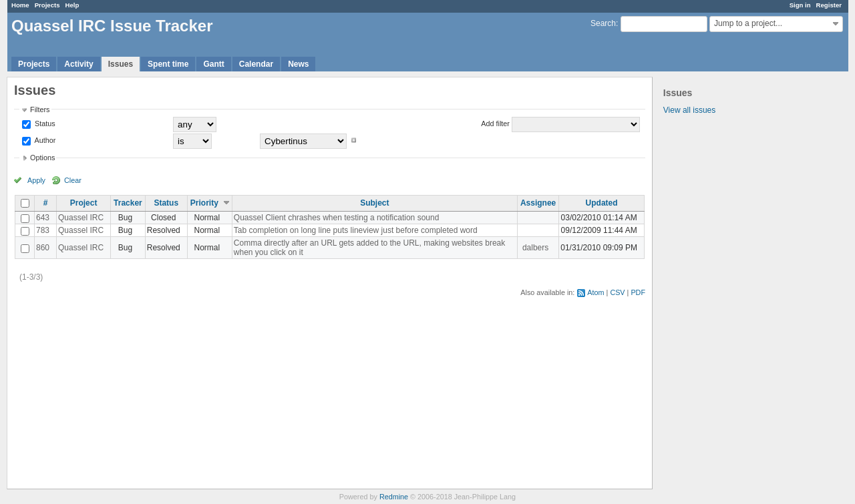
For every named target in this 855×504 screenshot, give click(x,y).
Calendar (256, 64)
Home (20, 5)
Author (44, 140)
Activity (78, 64)
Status (44, 123)
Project (84, 203)
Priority (204, 203)
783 (43, 230)
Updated (602, 203)
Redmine (394, 497)
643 (43, 218)
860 (43, 248)
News (298, 64)
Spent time (168, 64)
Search (603, 23)
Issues (121, 64)
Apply (36, 180)
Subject (374, 203)
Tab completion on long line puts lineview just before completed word (356, 230)
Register (829, 5)
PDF (638, 292)
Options (42, 158)
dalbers (535, 248)
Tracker (128, 203)
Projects (47, 5)
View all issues (689, 110)
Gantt (213, 64)
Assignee (538, 203)
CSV (617, 292)
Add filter (495, 123)
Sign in (800, 5)
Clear (73, 180)
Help (72, 5)
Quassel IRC (81, 218)
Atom (595, 292)
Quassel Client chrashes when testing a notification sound (337, 218)
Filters (40, 109)
